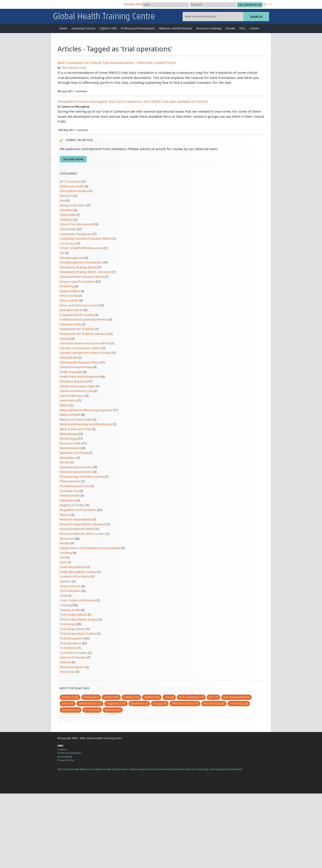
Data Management (72, 258)
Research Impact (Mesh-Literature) (83, 524)
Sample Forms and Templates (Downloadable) (90, 548)
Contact (254, 28)
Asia (63, 200)
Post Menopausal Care (75, 486)
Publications (68, 500)
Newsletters (68, 458)
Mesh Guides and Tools (76, 429)
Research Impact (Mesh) (76, 519)
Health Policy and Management (80, 376)
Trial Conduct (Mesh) (73, 615)
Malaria (65, 405)
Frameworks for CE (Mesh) (77, 329)
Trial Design (68, 624)
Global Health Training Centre (104, 17)
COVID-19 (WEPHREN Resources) (82, 248)
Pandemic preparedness (76, 472)
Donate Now (133, 4)
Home (63, 28)
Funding (65, 339)
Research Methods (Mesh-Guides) (83, 534)
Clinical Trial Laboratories (76, 224)
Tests (64, 596)
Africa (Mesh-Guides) (74, 191)
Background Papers (73, 205)
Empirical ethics (70, 291)
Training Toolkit (70, 610)
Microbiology (68, 438)
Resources (67, 538)
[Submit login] (250, 5)
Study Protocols (70, 586)
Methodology (69, 434)
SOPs (63, 562)
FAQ (242, 28)
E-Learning (67, 286)
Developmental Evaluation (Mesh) (82, 277)
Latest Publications (72, 396)
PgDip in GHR (108, 28)
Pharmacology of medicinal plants (82, 477)
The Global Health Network (86, 5)
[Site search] (213, 17)
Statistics (66, 581)
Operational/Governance (76, 467)
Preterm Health (70, 495)
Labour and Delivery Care (77, 391)
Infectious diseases (73, 381)
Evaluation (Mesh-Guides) (77, 315)
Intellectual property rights (78, 386)
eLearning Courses (83, 28)
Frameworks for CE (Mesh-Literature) (84, 334)
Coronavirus (68, 243)
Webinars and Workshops (176, 28)
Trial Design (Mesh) (73, 629)
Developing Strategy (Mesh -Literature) (86, 272)
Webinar (65, 662)
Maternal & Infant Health (76, 419)
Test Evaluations (71, 591)
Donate (230, 28)
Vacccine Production (73, 657)
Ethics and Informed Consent (79, 305)
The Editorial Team (74, 68)
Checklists (66, 210)
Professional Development (138, 28)
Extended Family (71, 324)
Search (256, 17)
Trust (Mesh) (68, 648)
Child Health (68, 215)
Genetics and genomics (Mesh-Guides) (86, 353)
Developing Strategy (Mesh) (78, 267)
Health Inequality (71, 372)
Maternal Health (70, 415)
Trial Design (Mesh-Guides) (78, 633)
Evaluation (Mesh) (72, 310)
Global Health (69, 358)
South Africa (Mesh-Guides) (78, 572)
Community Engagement (76, 234)
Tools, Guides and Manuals (78, 600)
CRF (62, 253)
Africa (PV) (66, 196)
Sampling (66, 553)
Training (65, 605)
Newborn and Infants (74, 453)
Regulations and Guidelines (78, 510)
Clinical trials (68, 229)
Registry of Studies (72, 505)
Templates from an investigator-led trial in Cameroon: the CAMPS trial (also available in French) (133, 101)
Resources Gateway (209, 28)
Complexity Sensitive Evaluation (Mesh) (86, 238)
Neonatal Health (70, 443)
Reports (65, 515)
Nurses (65, 462)
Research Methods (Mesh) (77, 529)
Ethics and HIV (69, 300)
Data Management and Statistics (81, 262)
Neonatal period (70, 448)
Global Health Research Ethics (80, 362)
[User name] (166, 5)
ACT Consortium (71, 181)
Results (65, 543)
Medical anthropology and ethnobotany (86, 424)
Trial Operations (70, 643)
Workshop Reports (72, 667)
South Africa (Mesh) (73, 567)
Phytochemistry (70, 481)
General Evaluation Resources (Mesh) (85, 343)
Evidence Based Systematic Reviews (84, 319)
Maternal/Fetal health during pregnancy (86, 410)
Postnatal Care (69, 491)
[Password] (213, 5)
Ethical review (69, 296)
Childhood (67, 220)
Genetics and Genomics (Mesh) (81, 348)
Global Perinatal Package (76, 367)
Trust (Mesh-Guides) (74, 653)
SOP (63, 557)
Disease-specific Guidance (78, 281)
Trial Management (72, 638)
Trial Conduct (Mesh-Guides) (79, 619)
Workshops (67, 672)
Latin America (68, 400)
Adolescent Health (72, 186)
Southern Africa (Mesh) (75, 576)
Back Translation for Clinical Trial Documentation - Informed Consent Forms (117, 63)
